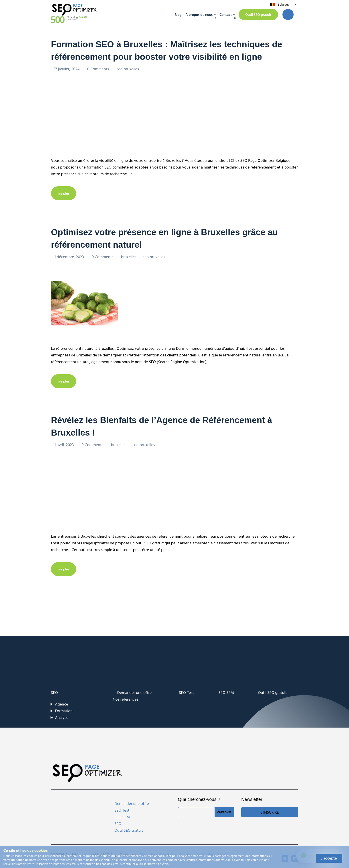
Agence (62, 703)
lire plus (64, 193)
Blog (178, 14)
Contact (226, 14)
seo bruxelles (128, 69)
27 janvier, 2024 (67, 69)
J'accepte (329, 858)
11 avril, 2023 (64, 444)
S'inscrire (270, 811)
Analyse (62, 717)
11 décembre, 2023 (69, 256)
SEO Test (187, 692)
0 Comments (99, 69)
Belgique (284, 4)
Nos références (126, 698)
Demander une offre (135, 692)
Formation (64, 710)
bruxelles (129, 256)
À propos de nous (199, 14)
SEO (54, 692)
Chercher (224, 811)
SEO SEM (226, 692)
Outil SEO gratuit (258, 14)
